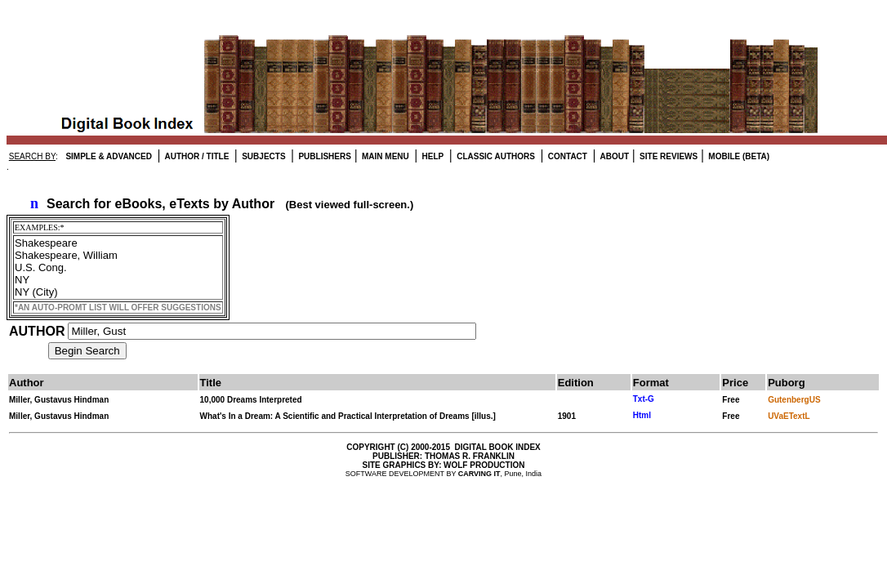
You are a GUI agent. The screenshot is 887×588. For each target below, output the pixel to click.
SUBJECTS (262, 156)
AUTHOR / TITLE (196, 156)
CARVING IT (479, 474)
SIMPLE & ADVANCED (109, 156)
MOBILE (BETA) (738, 156)
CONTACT (566, 156)
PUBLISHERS (324, 156)
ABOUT (613, 156)
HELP (432, 156)
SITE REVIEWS (667, 156)
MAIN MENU (384, 156)
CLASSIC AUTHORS (495, 156)
